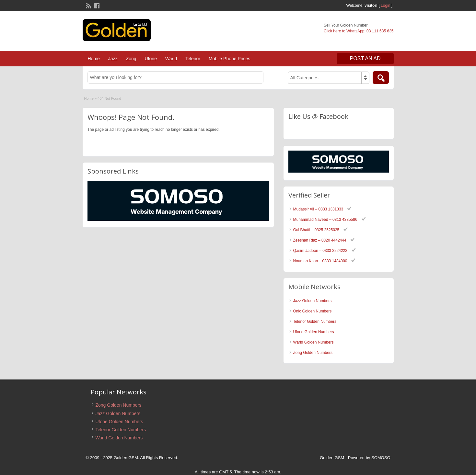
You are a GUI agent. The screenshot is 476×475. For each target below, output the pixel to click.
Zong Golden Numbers (313, 353)
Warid (171, 59)
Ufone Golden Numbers (314, 332)
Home (94, 59)
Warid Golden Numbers (313, 342)
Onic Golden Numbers (313, 311)
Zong (131, 59)
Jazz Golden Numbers (313, 301)
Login (385, 6)
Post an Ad (365, 58)
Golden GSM (332, 458)
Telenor (193, 59)
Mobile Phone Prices (229, 59)
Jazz (113, 59)
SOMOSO (381, 458)
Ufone (151, 59)
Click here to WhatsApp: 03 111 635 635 (359, 31)
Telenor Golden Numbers (315, 322)
